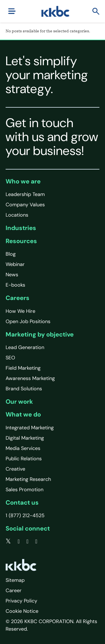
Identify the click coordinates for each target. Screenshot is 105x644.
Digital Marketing (25, 438)
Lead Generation (25, 347)
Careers (17, 298)
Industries (21, 228)
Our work (19, 402)
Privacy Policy (21, 601)
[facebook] (19, 541)
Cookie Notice (22, 611)
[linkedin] (27, 541)
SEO (10, 358)
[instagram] (36, 541)
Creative (15, 469)
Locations (17, 215)
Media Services (23, 448)
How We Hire (20, 311)
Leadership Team (25, 194)
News (12, 275)
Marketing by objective (40, 334)
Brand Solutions (24, 389)
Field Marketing (23, 368)
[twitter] (8, 541)
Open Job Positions (28, 321)
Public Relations (24, 459)
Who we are (23, 181)
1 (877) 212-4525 (25, 515)
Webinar (15, 264)
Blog (11, 254)
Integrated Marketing (30, 428)
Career (14, 590)
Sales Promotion (25, 490)
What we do (23, 414)
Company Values (25, 205)
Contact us (22, 503)
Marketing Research (28, 479)
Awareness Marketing (30, 378)
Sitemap (15, 580)
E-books (15, 285)
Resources (21, 241)
